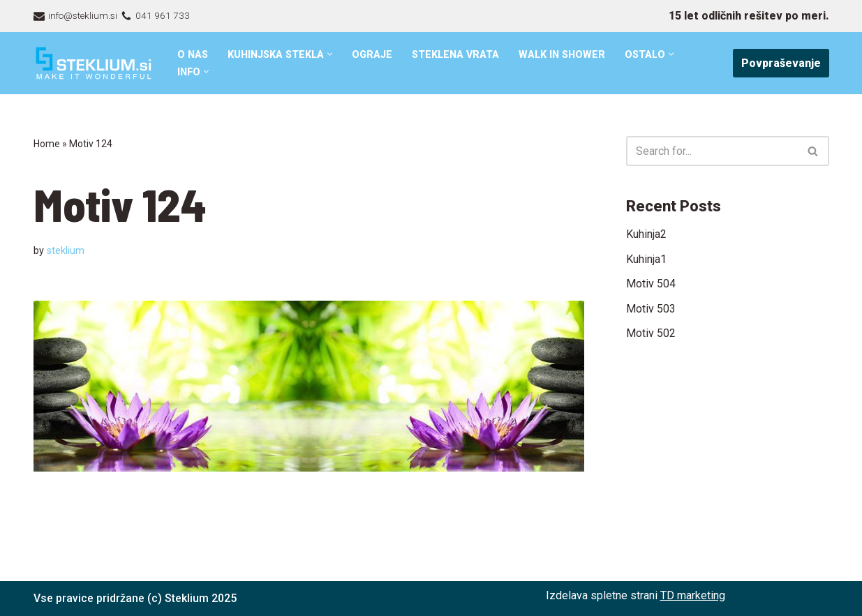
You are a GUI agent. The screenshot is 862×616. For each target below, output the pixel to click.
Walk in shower (565, 55)
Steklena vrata (458, 55)
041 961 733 (163, 15)
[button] (332, 54)
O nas (193, 55)
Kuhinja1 (646, 259)
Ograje (374, 55)
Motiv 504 (651, 284)
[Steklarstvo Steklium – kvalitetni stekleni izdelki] (94, 63)
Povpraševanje (781, 63)
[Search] (712, 151)
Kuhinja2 (646, 234)
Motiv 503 (651, 309)
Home (47, 144)
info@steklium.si (83, 15)
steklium (66, 251)
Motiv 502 (651, 334)
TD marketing (693, 595)
